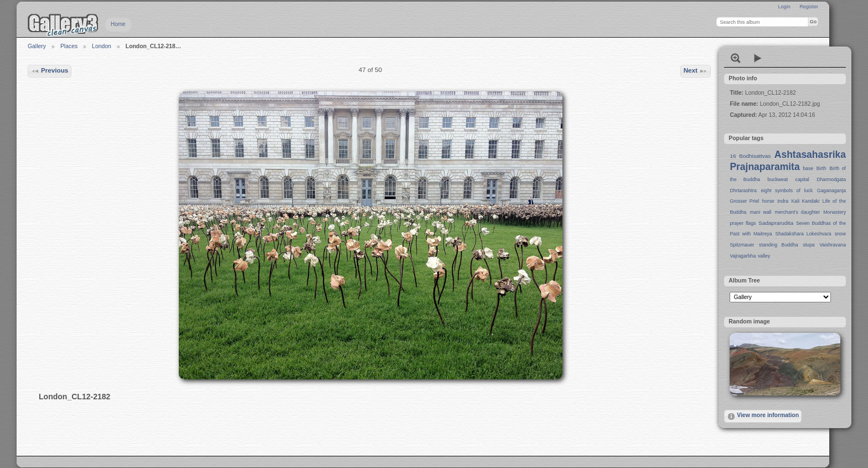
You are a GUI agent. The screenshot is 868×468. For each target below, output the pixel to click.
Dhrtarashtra (743, 191)
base (808, 168)
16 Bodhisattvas (750, 156)
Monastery (835, 212)
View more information (763, 416)
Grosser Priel (744, 201)
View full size (736, 58)
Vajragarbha (743, 256)
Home (118, 24)
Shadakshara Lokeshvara (803, 234)
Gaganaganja (831, 191)
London (102, 46)
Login (784, 7)
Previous (50, 71)
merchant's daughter (797, 212)
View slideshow (758, 58)
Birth (821, 168)
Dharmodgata (831, 179)
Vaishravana (833, 245)
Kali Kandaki (806, 201)
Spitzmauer (742, 245)
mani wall (761, 212)
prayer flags (743, 223)
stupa (808, 245)
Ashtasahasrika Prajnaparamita (788, 161)
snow (840, 234)
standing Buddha (779, 245)
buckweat (777, 179)
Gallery (37, 46)
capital (802, 179)
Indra (783, 201)
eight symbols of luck (787, 191)
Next (696, 71)
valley (764, 256)
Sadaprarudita (776, 223)
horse (768, 201)
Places (69, 46)
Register (809, 7)
